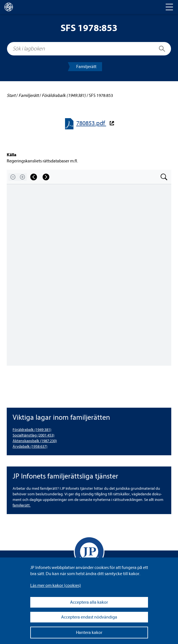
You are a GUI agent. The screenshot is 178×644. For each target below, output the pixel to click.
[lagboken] (9, 7)
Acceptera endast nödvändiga (89, 617)
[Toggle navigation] (169, 7)
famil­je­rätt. (22, 505)
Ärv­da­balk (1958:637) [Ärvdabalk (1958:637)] (30, 446)
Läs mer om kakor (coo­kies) (56, 585)
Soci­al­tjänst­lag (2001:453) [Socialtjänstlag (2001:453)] (33, 435)
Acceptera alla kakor (89, 602)
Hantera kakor (89, 633)
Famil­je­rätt (86, 67)
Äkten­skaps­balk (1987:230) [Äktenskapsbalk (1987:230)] (35, 441)
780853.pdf (91, 123)
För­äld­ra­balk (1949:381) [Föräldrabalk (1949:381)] (32, 430)
